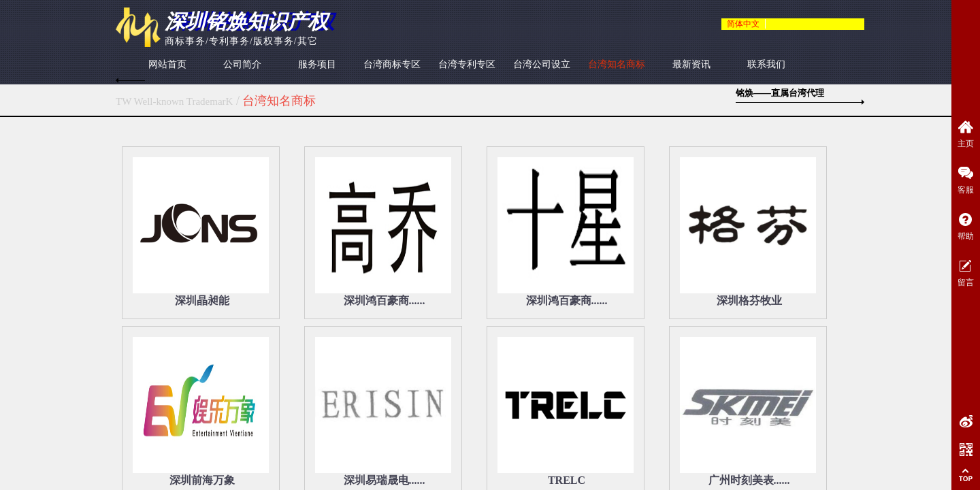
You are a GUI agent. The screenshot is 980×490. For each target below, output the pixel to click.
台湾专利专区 (467, 64)
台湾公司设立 (542, 64)
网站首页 (167, 64)
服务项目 (317, 64)
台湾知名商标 (617, 64)
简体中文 (743, 24)
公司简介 (242, 64)
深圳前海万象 (202, 480)
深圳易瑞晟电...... (385, 480)
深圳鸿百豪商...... (385, 300)
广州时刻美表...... (749, 480)
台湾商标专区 (392, 64)
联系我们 (766, 64)
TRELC (567, 480)
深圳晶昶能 (202, 300)
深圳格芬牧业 (749, 300)
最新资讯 (691, 64)
